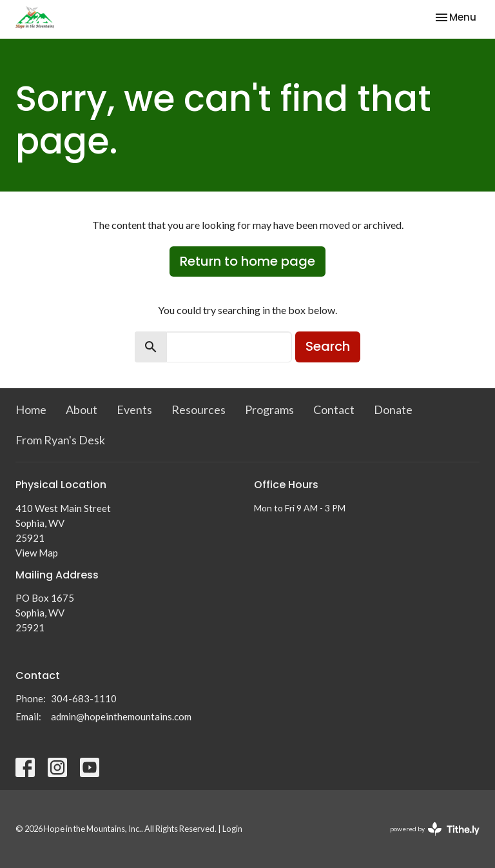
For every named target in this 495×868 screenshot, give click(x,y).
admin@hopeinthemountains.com (121, 716)
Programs (269, 409)
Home (31, 409)
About (82, 409)
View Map (37, 553)
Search (328, 346)
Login (232, 829)
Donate (393, 409)
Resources (199, 409)
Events (134, 409)
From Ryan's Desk (60, 440)
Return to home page (247, 261)
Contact (334, 409)
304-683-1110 (84, 698)
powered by (435, 829)
